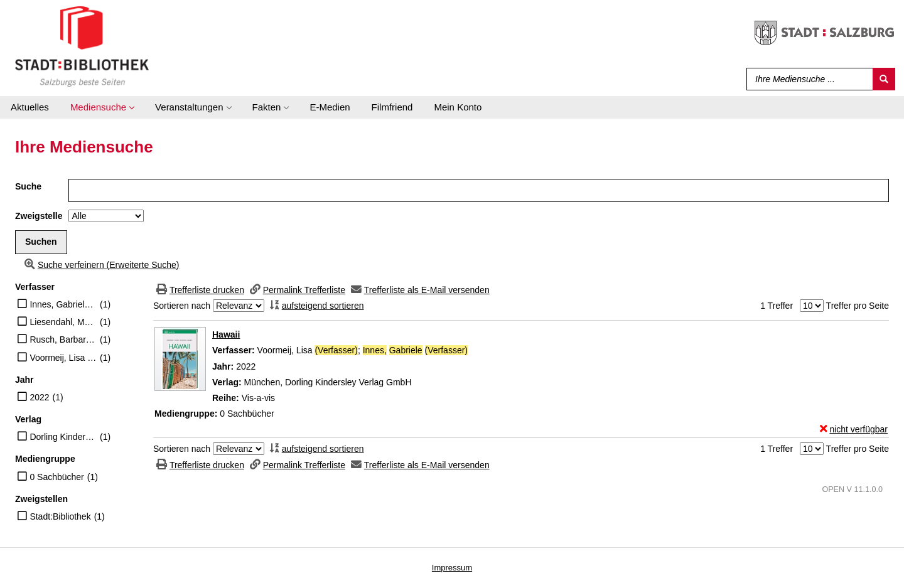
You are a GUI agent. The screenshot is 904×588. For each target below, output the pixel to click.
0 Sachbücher (56, 477)
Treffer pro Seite (858, 306)
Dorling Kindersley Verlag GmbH (63, 437)
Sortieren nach (182, 306)
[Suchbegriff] (807, 79)
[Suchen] (884, 79)
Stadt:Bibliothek (60, 516)
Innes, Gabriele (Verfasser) (63, 304)
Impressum (452, 568)
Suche (28, 186)
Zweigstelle (39, 216)
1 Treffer (777, 306)
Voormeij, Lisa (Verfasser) (63, 358)
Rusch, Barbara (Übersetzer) (63, 339)
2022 (39, 397)
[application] (102, 107)
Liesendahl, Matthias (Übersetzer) (63, 322)
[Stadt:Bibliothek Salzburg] (82, 46)
